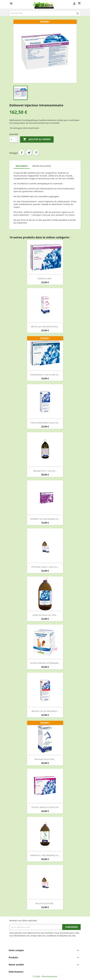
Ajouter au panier (37, 139)
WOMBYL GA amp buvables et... (45, 519)
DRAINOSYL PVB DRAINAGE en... (45, 855)
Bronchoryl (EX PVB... (45, 903)
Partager (22, 153)
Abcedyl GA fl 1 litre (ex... (45, 471)
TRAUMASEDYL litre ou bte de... (45, 375)
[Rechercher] (45, 13)
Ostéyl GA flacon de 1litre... (45, 615)
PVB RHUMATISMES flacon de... (45, 423)
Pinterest (36, 153)
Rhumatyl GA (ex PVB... (45, 759)
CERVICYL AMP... (45, 279)
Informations (16, 972)
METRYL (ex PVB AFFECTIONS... (45, 327)
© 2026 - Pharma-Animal (45, 976)
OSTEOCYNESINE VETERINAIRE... (45, 663)
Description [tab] (22, 166)
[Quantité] (13, 139)
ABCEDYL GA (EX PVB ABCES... (45, 711)
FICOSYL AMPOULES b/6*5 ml (45, 807)
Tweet (29, 153)
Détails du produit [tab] (42, 166)
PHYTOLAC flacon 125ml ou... (45, 567)
